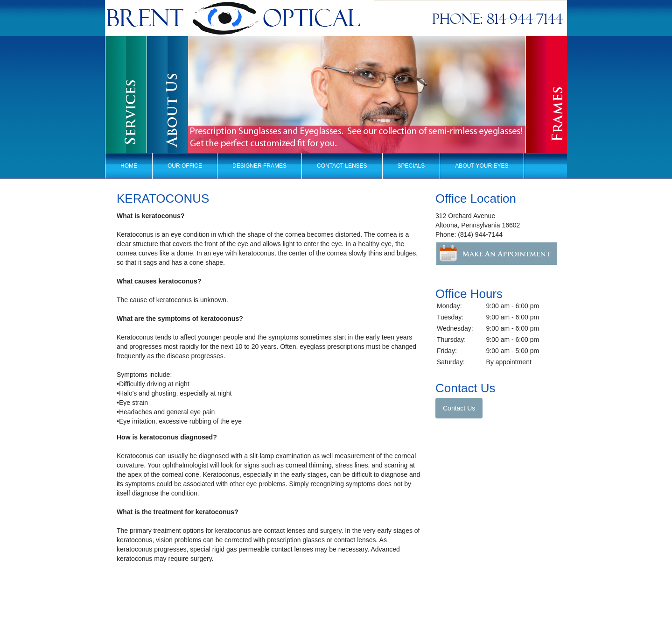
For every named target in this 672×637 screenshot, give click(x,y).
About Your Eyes (482, 166)
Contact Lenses (342, 166)
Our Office (185, 166)
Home (129, 166)
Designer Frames (259, 166)
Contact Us (459, 408)
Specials (411, 166)
